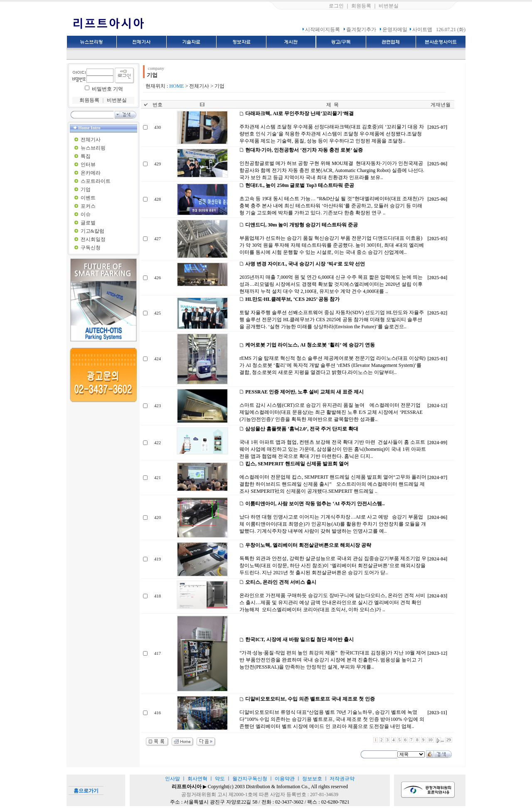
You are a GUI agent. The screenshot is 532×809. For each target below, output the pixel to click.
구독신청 (91, 248)
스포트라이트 (96, 181)
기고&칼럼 (92, 231)
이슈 (86, 214)
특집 (86, 156)
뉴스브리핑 (93, 148)
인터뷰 (88, 165)
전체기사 (91, 140)
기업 (86, 189)
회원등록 (361, 6)
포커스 (88, 206)
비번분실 (389, 6)
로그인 (336, 6)
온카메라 (91, 173)
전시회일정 (93, 239)
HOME (176, 86)
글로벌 (88, 223)
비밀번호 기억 (107, 89)
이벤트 (88, 198)
